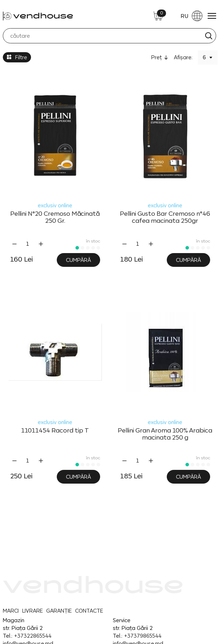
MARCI (11, 611)
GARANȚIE (59, 611)
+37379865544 (143, 636)
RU (191, 16)
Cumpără (78, 260)
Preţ (157, 57)
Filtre (17, 57)
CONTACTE (89, 611)
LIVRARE (32, 611)
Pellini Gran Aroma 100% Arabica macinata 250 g (165, 434)
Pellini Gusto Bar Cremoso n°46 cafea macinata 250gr (165, 217)
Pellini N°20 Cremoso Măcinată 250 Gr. (55, 217)
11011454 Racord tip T (55, 430)
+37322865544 (33, 636)
